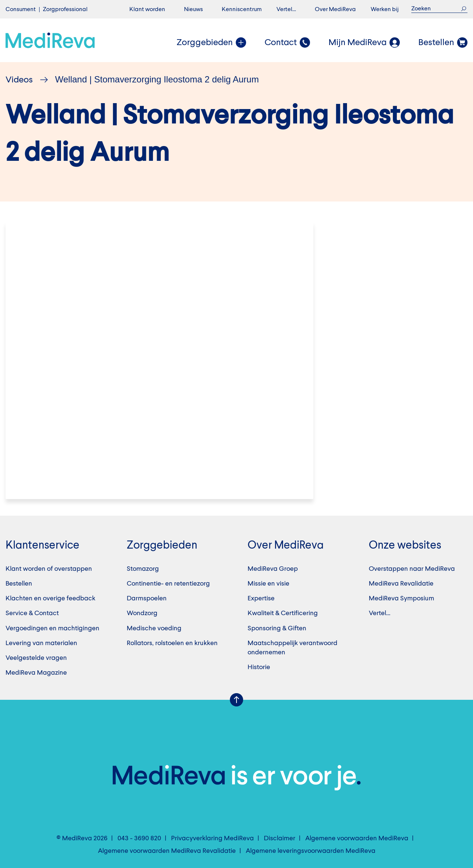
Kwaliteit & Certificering (283, 613)
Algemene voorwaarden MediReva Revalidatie (167, 851)
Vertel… (286, 10)
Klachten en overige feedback (50, 599)
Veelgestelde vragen (36, 658)
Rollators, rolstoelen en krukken (172, 643)
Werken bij (385, 10)
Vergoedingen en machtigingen (52, 628)
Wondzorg (142, 613)
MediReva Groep (273, 569)
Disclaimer (280, 838)
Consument (21, 10)
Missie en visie (268, 584)
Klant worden (147, 10)
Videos (19, 80)
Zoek (464, 9)
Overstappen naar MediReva (412, 569)
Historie (259, 667)
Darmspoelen (147, 599)
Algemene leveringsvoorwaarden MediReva (311, 851)
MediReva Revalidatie (401, 584)
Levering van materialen (41, 643)
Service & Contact (32, 613)
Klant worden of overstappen (49, 569)
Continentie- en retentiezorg (168, 584)
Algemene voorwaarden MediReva (357, 838)
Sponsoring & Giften (277, 628)
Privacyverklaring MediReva (212, 838)
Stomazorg (143, 569)
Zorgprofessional (65, 10)
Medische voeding (154, 628)
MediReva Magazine (36, 673)
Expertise (261, 599)
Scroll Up (236, 700)
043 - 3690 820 (139, 838)
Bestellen (19, 584)
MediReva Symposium (401, 599)
